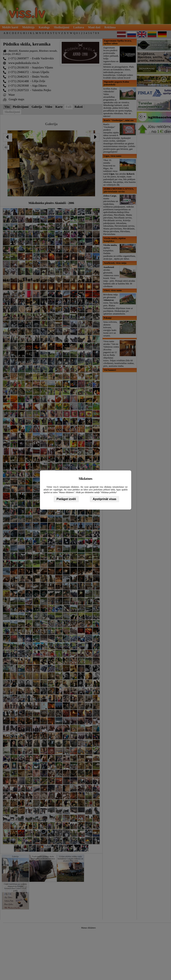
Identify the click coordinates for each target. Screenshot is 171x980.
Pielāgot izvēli (66, 499)
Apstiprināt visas (104, 499)
